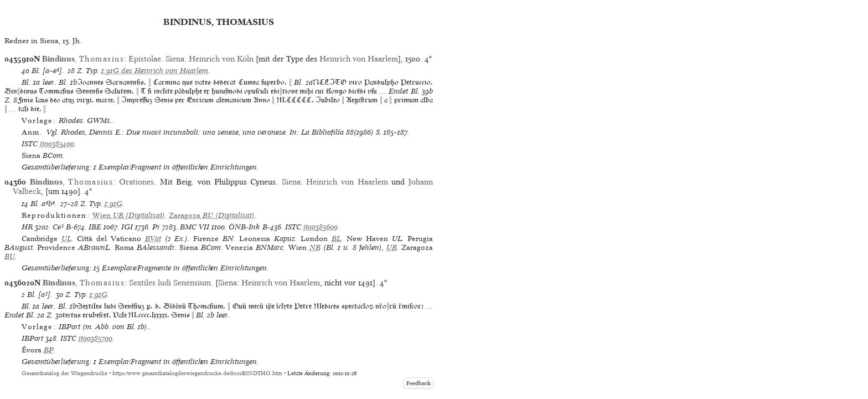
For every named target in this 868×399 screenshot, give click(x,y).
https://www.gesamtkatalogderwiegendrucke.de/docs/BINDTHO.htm (197, 373)
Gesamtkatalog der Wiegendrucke (64, 373)
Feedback (418, 383)
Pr (156, 227)
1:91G (113, 204)
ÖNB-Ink (244, 227)
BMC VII (195, 227)
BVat (153, 239)
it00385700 (95, 338)
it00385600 (321, 227)
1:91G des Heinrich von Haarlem (155, 71)
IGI (127, 227)
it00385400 (57, 144)
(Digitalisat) (129, 215)
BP (49, 350)
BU (10, 256)
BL (336, 239)
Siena (175, 59)
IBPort (32, 338)
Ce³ (58, 227)
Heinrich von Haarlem (359, 59)
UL (66, 239)
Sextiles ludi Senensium (170, 283)
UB (392, 247)
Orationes (136, 182)
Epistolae (145, 59)
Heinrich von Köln (221, 59)
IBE (95, 227)
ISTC (30, 144)
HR (27, 227)
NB (315, 247)
